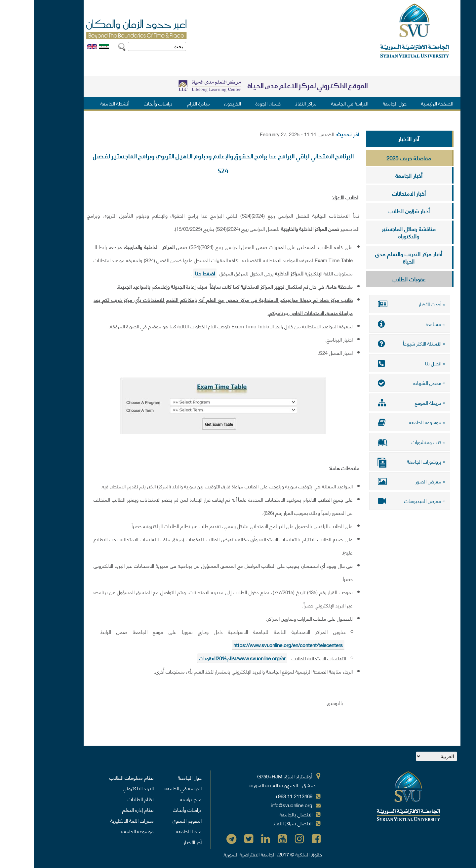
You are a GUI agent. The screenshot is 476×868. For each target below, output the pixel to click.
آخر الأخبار (375, 139)
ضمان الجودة (234, 103)
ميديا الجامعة (155, 831)
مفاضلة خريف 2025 (375, 158)
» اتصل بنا (376, 363)
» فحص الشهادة (376, 383)
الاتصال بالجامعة (262, 814)
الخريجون (199, 103)
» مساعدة (376, 324)
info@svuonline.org (258, 805)
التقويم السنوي (153, 820)
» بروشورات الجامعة (376, 462)
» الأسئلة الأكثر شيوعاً (376, 343)
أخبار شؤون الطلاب (375, 211)
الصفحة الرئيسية (403, 103)
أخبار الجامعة (375, 175)
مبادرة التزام (164, 103)
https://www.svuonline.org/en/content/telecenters (254, 645)
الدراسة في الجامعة (316, 103)
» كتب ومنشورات (376, 442)
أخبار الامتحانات (375, 193)
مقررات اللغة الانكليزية (98, 820)
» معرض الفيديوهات (376, 501)
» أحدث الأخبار (376, 304)
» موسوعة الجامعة (376, 422)
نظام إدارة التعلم (104, 809)
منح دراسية (157, 799)
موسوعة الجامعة (103, 831)
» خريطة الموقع (376, 402)
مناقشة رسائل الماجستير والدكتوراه (375, 232)
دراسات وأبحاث (124, 103)
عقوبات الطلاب (375, 279)
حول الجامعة (361, 103)
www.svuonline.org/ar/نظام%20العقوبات (208, 658)
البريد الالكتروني (104, 788)
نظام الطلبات (107, 799)
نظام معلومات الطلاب (98, 777)
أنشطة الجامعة (81, 103)
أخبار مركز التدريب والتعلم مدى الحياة (375, 257)
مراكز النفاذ (272, 103)
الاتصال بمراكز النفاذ (259, 823)
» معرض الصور (376, 481)
